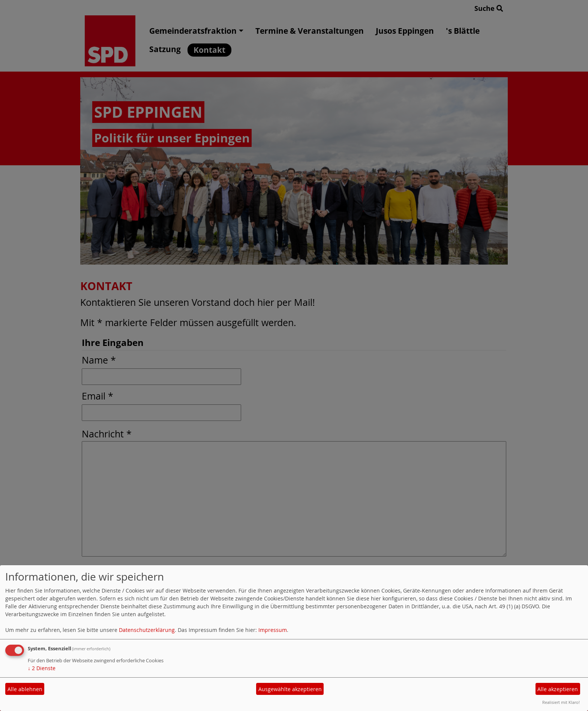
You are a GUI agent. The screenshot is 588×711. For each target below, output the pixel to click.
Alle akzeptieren (558, 689)
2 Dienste (42, 668)
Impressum (273, 630)
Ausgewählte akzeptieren (290, 689)
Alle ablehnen (25, 689)
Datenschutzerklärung (147, 630)
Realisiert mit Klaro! (561, 702)
